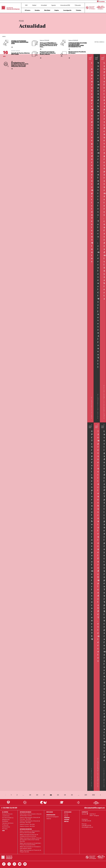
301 (86, 795)
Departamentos (6, 827)
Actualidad (44, 5)
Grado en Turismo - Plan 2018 (27, 824)
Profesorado (5, 825)
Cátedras (49, 819)
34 (65, 795)
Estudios (37, 10)
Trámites (79, 10)
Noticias (66, 814)
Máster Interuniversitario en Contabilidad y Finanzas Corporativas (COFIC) (30, 844)
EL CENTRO (5, 812)
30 (37, 795)
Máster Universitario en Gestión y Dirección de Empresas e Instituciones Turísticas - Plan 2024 (31, 840)
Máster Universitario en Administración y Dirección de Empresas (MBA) (30, 832)
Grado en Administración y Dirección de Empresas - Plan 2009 (30, 818)
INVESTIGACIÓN (51, 815)
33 (58, 795)
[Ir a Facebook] (4, 864)
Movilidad (47, 10)
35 (72, 795)
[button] (80, 1)
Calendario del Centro (8, 823)
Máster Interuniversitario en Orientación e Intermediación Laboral (30, 847)
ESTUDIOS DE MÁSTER (26, 829)
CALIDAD (67, 820)
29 (30, 795)
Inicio (20, 15)
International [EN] (65, 5)
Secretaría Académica (8, 818)
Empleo (57, 10)
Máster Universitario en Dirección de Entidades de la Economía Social (29, 835)
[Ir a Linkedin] (25, 864)
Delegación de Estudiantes (6, 820)
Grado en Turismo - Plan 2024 (27, 826)
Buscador (78, 5)
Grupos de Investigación (53, 817)
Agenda (53, 5)
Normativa (5, 829)
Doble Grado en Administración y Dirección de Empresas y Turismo (31, 815)
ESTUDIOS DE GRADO (26, 812)
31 (44, 795)
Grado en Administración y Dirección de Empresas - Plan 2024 (30, 822)
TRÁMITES (67, 818)
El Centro (28, 10)
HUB (26, 5)
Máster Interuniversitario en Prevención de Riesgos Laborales (30, 851)
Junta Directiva (6, 816)
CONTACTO (85, 812)
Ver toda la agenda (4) (99, 42)
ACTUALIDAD (68, 812)
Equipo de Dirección (7, 814)
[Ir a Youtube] (20, 864)
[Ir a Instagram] (14, 864)
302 (93, 795)
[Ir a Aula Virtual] (62, 803)
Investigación (67, 10)
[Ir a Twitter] (9, 864)
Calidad (34, 5)
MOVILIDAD (50, 812)
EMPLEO (66, 821)
